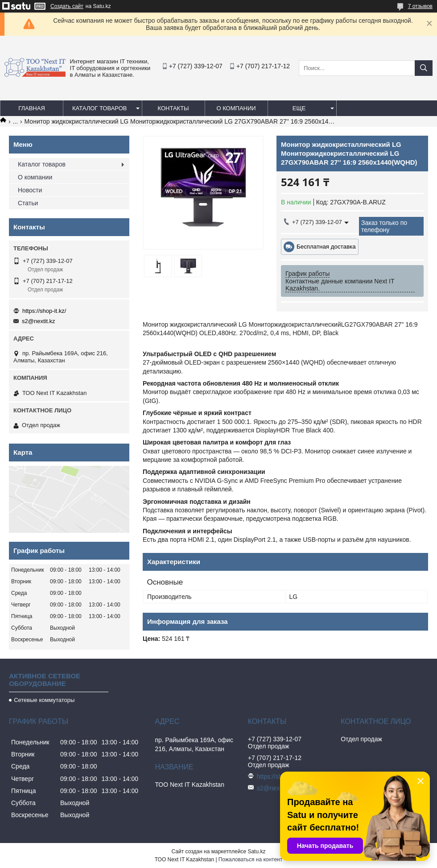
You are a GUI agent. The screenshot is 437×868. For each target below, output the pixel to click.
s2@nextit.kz (39, 321)
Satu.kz (256, 851)
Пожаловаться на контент (250, 860)
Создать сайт (67, 6)
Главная (32, 108)
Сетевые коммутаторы (44, 700)
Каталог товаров (100, 108)
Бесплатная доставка (326, 247)
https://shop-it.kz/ (44, 311)
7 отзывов (420, 6)
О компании (236, 108)
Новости (30, 190)
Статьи (28, 203)
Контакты (173, 108)
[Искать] (424, 68)
